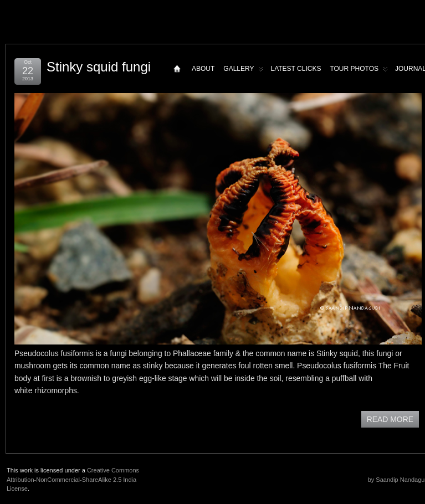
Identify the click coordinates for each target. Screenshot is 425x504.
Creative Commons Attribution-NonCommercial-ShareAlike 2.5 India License (73, 479)
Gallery (243, 71)
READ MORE (390, 419)
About (203, 69)
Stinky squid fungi (99, 67)
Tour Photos (359, 71)
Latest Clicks (296, 69)
